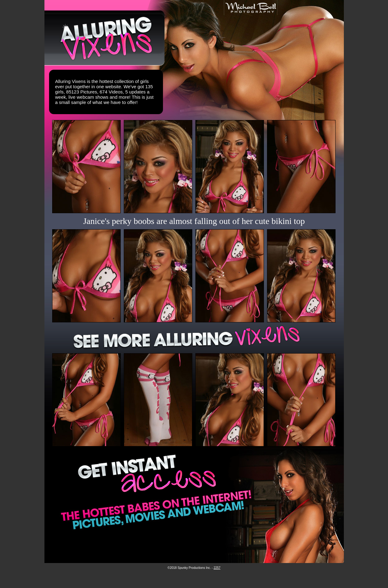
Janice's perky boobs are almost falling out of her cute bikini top (194, 221)
